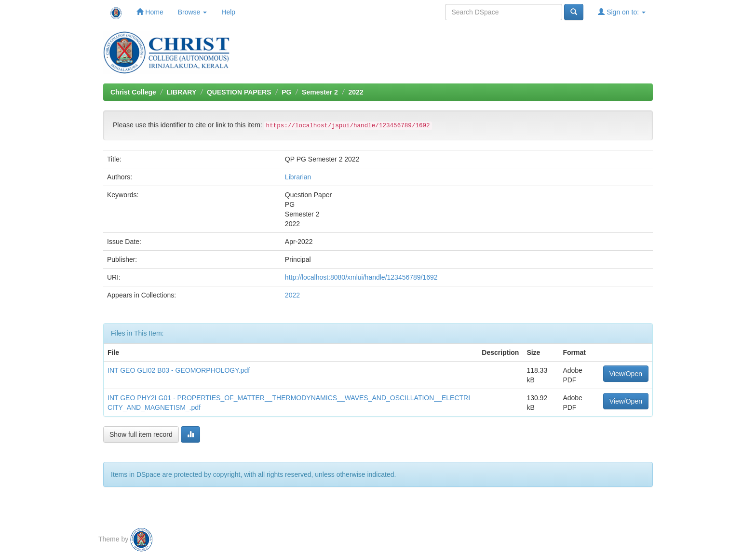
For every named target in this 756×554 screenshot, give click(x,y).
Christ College (133, 92)
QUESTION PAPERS (239, 92)
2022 (356, 92)
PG (286, 92)
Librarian (298, 177)
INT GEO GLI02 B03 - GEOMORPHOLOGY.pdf (179, 370)
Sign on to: (622, 12)
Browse (193, 12)
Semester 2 (320, 92)
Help (228, 12)
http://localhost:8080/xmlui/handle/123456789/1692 (361, 277)
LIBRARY (182, 92)
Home (150, 12)
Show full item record (141, 434)
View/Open (626, 374)
